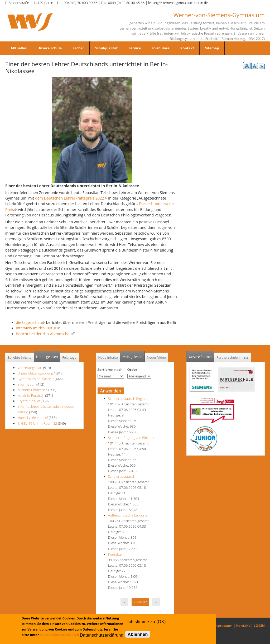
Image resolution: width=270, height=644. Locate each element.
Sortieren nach (110, 370)
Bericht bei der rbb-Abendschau (45, 334)
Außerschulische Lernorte (128, 515)
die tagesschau (30, 322)
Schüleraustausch (122, 476)
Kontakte (115, 554)
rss (246, 357)
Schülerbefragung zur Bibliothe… (133, 438)
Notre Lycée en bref (33, 418)
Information (26, 384)
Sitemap (212, 48)
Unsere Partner (202, 355)
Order (132, 370)
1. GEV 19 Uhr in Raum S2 (37, 423)
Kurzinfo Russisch (31, 395)
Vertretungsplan (30, 368)
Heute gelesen (47, 357)
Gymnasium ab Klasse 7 (36, 379)
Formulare (161, 48)
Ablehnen (138, 634)
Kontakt (187, 48)
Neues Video (156, 357)
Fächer (78, 48)
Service (134, 48)
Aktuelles (19, 48)
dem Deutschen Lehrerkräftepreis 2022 (71, 198)
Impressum (223, 626)
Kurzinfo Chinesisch (32, 390)
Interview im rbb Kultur (38, 328)
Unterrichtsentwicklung (36, 373)
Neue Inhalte (108, 357)
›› (156, 602)
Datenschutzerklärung (59, 635)
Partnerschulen (228, 357)
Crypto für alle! (29, 401)
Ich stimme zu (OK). (147, 622)
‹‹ (125, 602)
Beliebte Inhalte (20, 357)
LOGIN (259, 626)
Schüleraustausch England (128, 399)
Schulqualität (106, 48)
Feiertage (69, 357)
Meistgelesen (132, 357)
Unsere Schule (50, 48)
